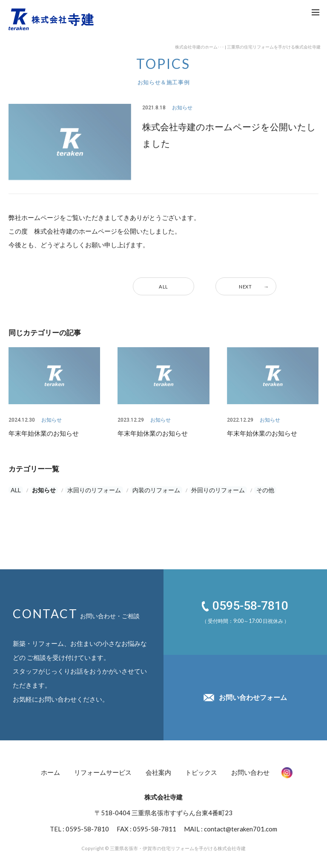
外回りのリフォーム (211, 490)
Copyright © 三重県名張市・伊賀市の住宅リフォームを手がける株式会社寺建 (163, 845)
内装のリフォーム (150, 490)
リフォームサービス (103, 771)
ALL (163, 287)
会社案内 (158, 771)
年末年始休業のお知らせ (44, 433)
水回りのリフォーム (88, 490)
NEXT (246, 287)
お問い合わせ (250, 771)
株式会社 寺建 (51, 19)
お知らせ (40, 490)
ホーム (50, 771)
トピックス (201, 771)
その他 (257, 490)
